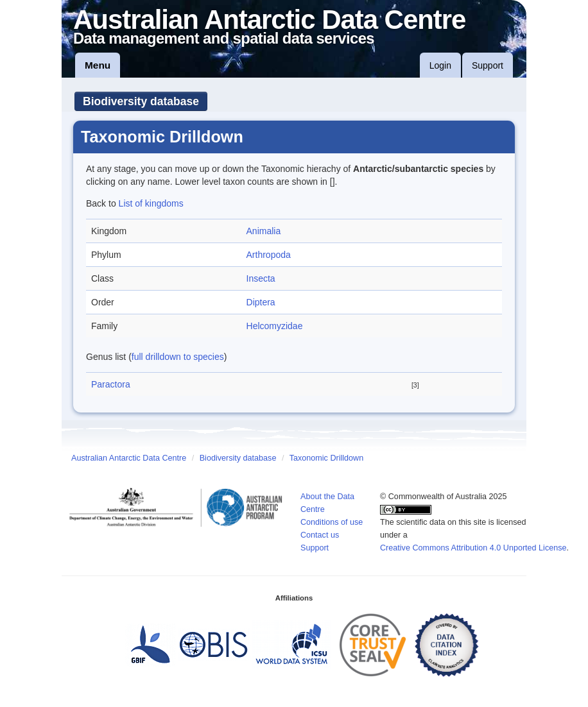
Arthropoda (269, 255)
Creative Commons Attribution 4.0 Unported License (473, 548)
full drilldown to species (178, 357)
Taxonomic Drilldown (326, 458)
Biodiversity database (141, 101)
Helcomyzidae (275, 326)
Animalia (264, 231)
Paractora (111, 384)
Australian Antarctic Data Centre (129, 458)
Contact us (320, 535)
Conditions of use (332, 522)
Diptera (261, 302)
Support (488, 65)
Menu (98, 65)
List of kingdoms (151, 203)
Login (440, 65)
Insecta (261, 278)
